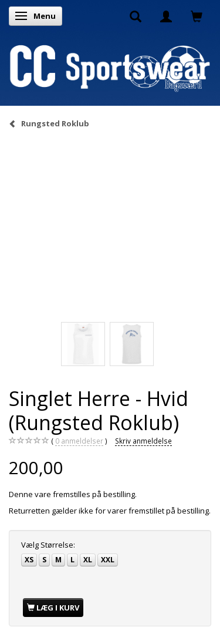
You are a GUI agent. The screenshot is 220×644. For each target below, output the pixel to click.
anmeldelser (79, 441)
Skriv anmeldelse (143, 441)
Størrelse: (48, 545)
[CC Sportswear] (110, 68)
